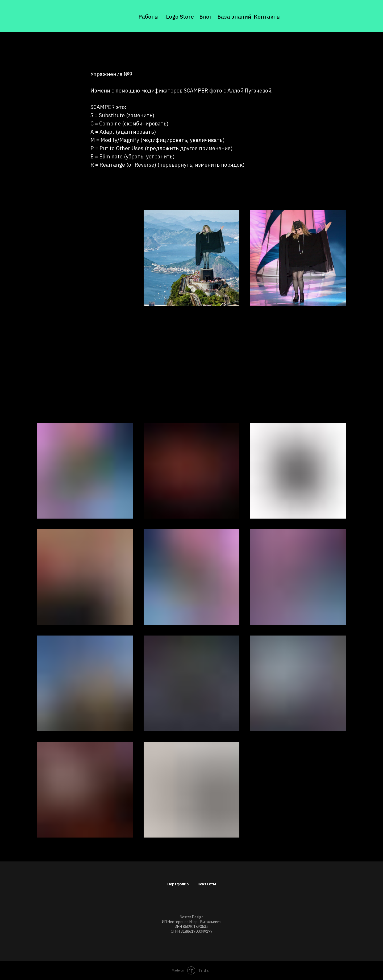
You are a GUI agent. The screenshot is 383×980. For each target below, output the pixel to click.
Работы (149, 16)
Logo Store (180, 16)
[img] (60, 16)
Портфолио (178, 884)
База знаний (234, 16)
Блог (206, 16)
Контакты (267, 16)
